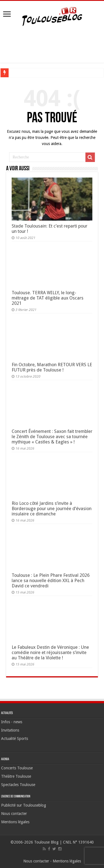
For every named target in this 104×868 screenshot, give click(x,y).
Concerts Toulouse (17, 768)
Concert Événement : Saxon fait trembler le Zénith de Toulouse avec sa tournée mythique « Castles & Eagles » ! (52, 437)
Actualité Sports (15, 739)
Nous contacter (14, 814)
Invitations (10, 730)
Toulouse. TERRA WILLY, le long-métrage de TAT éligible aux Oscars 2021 (48, 298)
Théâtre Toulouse (16, 776)
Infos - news (12, 722)
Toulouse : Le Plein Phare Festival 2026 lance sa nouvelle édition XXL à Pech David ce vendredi (51, 581)
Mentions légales (15, 822)
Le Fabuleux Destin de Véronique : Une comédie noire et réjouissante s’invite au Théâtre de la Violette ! (50, 653)
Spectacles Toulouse (18, 785)
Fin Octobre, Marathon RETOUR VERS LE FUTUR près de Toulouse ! (52, 367)
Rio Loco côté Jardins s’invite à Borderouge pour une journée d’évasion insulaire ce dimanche (52, 509)
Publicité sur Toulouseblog (24, 805)
